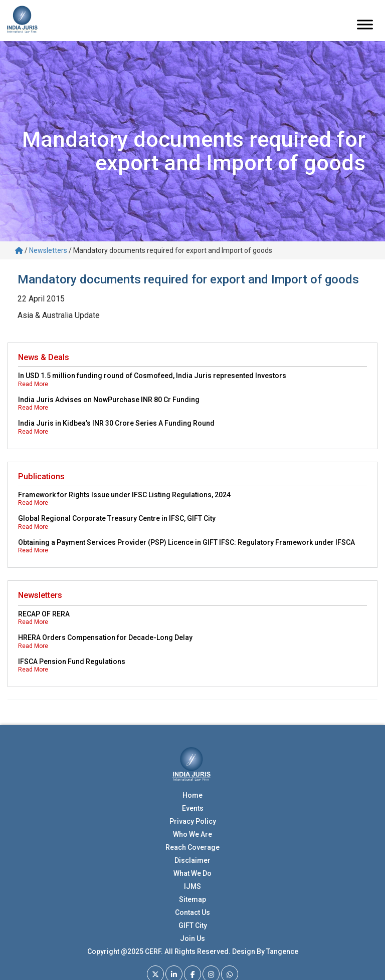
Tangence (282, 951)
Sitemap (192, 899)
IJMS (192, 886)
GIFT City (193, 925)
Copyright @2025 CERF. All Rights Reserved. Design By (177, 951)
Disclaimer (192, 860)
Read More (33, 384)
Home (192, 795)
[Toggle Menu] (365, 25)
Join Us (192, 938)
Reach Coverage (192, 847)
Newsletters (48, 250)
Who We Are (192, 834)
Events (193, 808)
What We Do (192, 873)
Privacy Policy (193, 821)
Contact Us (192, 912)
